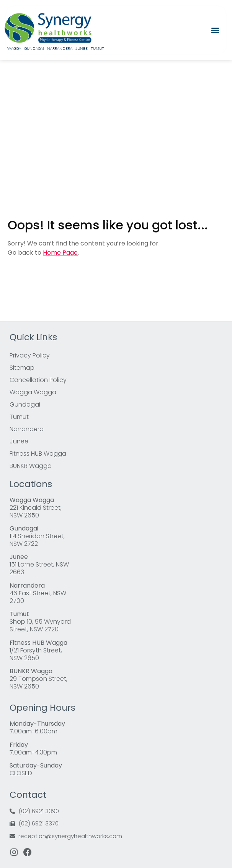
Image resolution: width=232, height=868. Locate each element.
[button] (215, 30)
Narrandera (60, 49)
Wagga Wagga (33, 392)
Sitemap (22, 368)
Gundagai (34, 49)
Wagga (14, 49)
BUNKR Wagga (31, 466)
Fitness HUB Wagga (38, 454)
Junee (82, 49)
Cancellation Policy (38, 380)
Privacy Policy (30, 355)
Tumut (97, 49)
